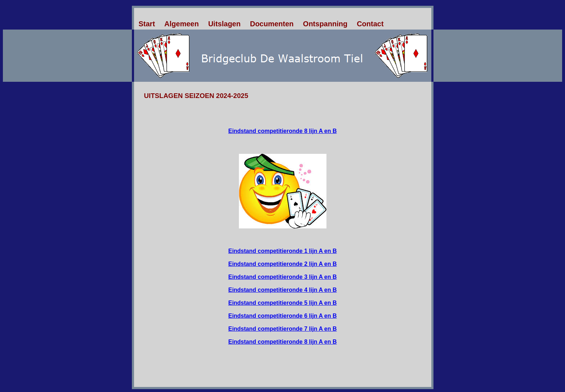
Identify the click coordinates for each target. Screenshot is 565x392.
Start (147, 24)
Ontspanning (325, 24)
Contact (370, 24)
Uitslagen (224, 24)
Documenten (272, 24)
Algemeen (182, 24)
